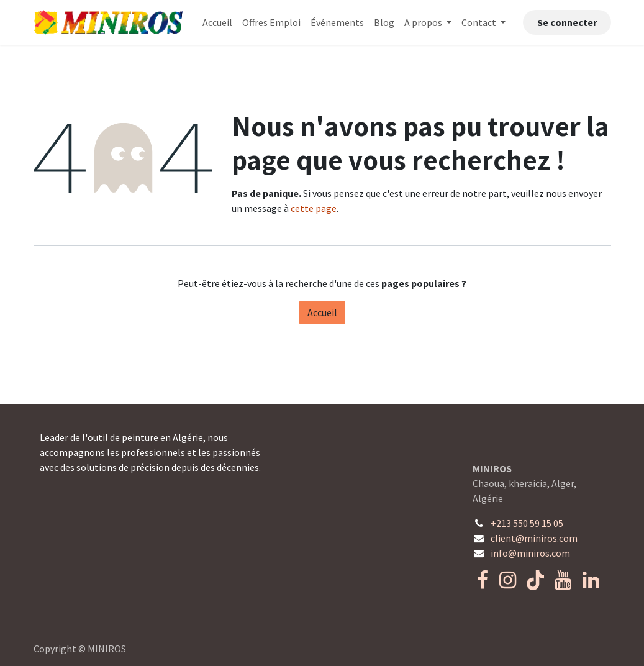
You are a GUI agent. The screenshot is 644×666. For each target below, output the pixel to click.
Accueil (322, 312)
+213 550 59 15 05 (527, 523)
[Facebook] (483, 580)
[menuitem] (217, 22)
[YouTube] (563, 580)
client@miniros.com (534, 538)
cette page (314, 208)
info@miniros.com (530, 553)
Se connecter (567, 22)
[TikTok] (535, 580)
